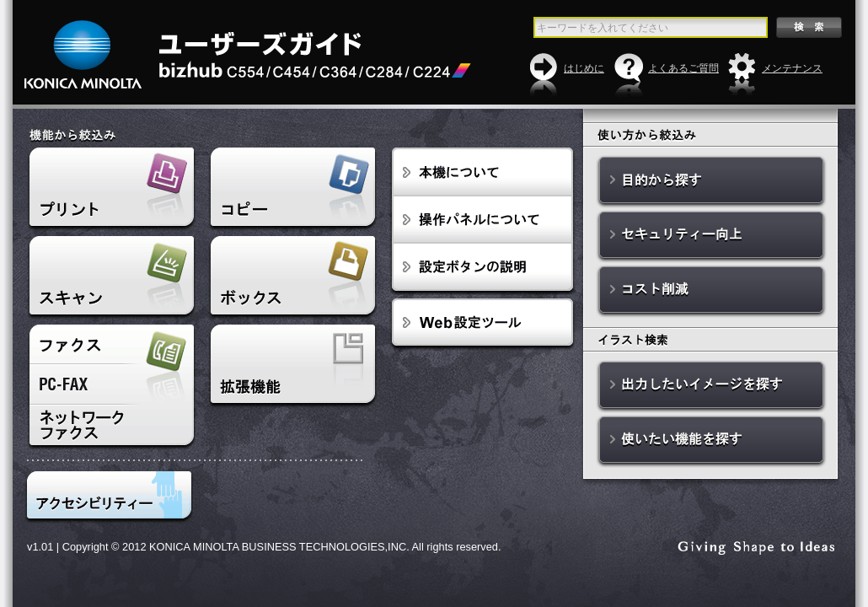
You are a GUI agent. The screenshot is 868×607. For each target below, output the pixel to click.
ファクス (111, 344)
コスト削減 (711, 291)
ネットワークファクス (111, 427)
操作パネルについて (482, 220)
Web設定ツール (482, 325)
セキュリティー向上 (711, 236)
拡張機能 (292, 367)
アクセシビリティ (109, 497)
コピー (292, 190)
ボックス (292, 278)
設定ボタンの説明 (482, 269)
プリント (111, 190)
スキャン (111, 278)
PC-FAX (111, 384)
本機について (482, 172)
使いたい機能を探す (711, 441)
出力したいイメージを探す (711, 387)
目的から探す (711, 182)
